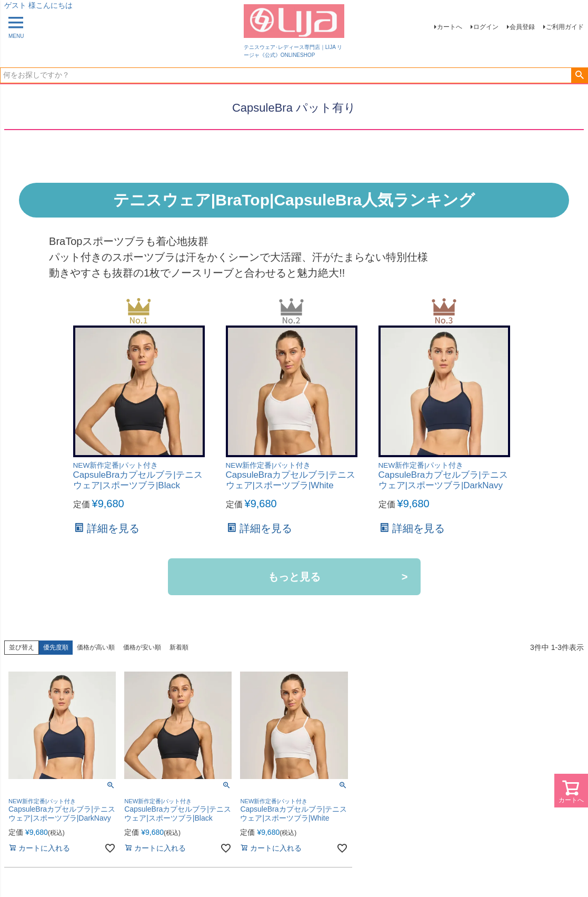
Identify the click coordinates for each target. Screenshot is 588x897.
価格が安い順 (142, 647)
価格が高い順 (96, 647)
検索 (579, 75)
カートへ (450, 27)
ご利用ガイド (565, 27)
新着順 (179, 647)
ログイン (486, 27)
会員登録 (522, 27)
